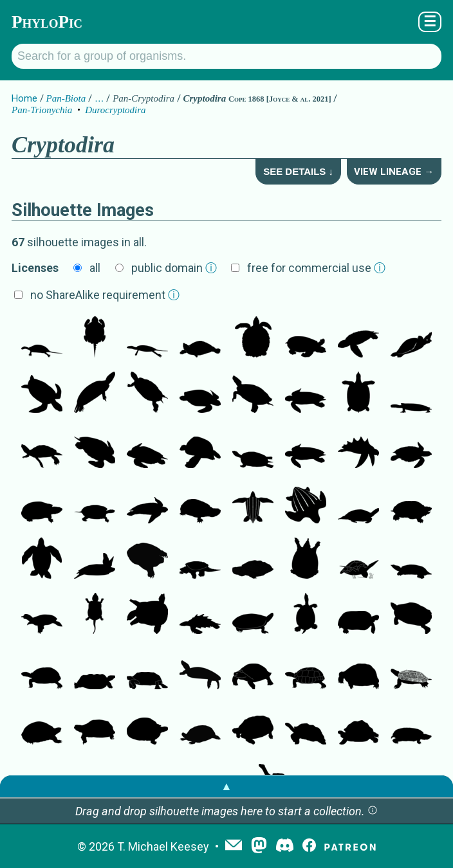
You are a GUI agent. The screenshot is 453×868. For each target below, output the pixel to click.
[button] (373, 811)
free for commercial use (316, 268)
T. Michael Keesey (163, 846)
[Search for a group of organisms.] (226, 56)
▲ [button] (226, 786)
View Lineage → (394, 172)
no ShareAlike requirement (105, 295)
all (95, 268)
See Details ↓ (298, 171)
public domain (174, 268)
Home (24, 98)
